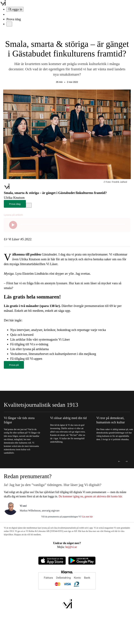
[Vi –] (3, 4)
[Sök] (8, 14)
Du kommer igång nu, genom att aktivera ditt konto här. (91, 496)
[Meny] (9, 24)
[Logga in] (15, 9)
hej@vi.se (71, 547)
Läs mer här (87, 517)
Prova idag (14, 19)
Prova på (14, 365)
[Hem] (7, 188)
